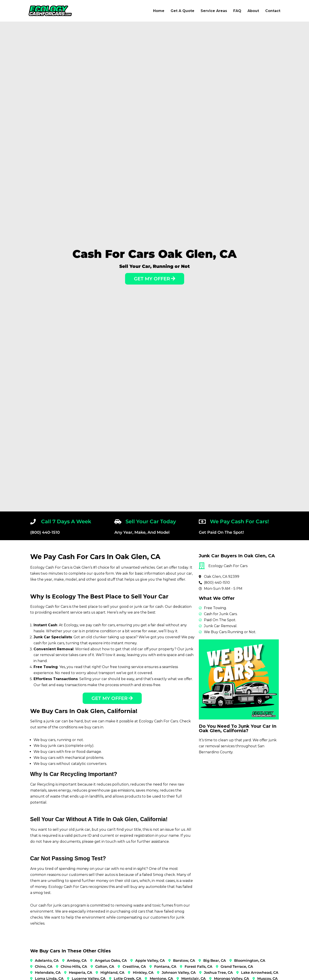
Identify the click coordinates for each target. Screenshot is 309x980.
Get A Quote (182, 11)
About (253, 11)
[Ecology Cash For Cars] (50, 11)
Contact (273, 11)
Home (159, 11)
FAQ (237, 11)
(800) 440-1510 (45, 532)
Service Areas (214, 11)
